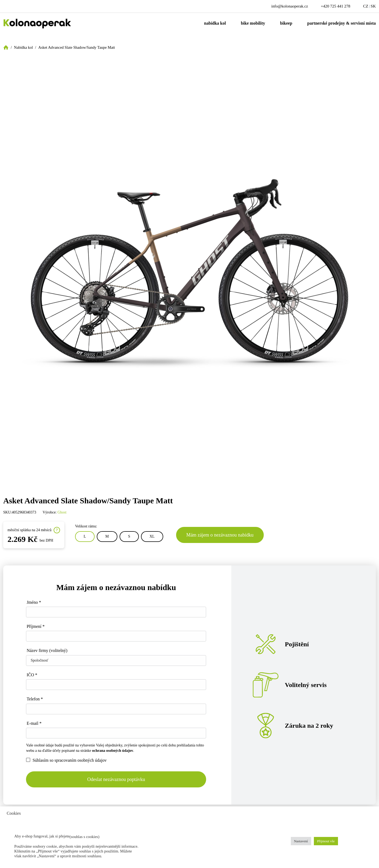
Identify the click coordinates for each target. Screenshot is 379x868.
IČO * (32, 675)
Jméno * (34, 602)
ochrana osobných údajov (113, 751)
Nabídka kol (215, 23)
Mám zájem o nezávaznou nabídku (220, 535)
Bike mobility (253, 23)
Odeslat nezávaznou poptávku (116, 779)
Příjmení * (36, 626)
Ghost (62, 512)
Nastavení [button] (301, 841)
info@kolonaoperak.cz (290, 6)
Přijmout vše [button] (326, 841)
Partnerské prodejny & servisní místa (341, 23)
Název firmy (47, 650)
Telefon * (35, 699)
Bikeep (286, 23)
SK (373, 6)
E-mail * (34, 723)
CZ (366, 6)
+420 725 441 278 (336, 6)
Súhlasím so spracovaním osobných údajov (66, 760)
